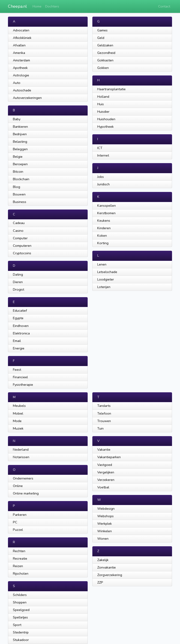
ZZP (100, 582)
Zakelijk (103, 560)
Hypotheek (105, 127)
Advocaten (21, 30)
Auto (17, 83)
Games (102, 30)
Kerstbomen (106, 213)
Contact (164, 6)
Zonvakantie (107, 567)
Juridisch (103, 184)
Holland (103, 97)
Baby (17, 119)
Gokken (103, 68)
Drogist (19, 289)
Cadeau (19, 223)
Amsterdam (21, 60)
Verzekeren (106, 480)
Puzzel (18, 530)
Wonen (103, 539)
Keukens (104, 221)
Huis (101, 104)
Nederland (21, 449)
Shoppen (20, 602)
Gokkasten (105, 60)
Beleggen (20, 149)
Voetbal (103, 487)
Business (20, 202)
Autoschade (22, 90)
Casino (18, 231)
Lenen (102, 264)
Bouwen (19, 194)
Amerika (19, 53)
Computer (20, 238)
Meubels (19, 406)
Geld (101, 38)
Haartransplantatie (111, 89)
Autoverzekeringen (27, 98)
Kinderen (104, 228)
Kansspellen (107, 206)
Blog (17, 187)
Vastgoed (105, 465)
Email (17, 341)
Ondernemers (23, 478)
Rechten (19, 551)
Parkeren (20, 515)
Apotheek (20, 68)
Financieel (20, 377)
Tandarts (104, 406)
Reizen (18, 566)
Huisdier (103, 112)
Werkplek (105, 524)
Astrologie (21, 75)
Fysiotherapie (23, 385)
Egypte (18, 318)
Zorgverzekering (110, 575)
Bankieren (20, 127)
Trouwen (104, 421)
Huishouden (106, 119)
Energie (19, 348)
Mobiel (18, 413)
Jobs (101, 177)
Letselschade (107, 272)
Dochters (52, 6)
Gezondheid (106, 53)
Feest (17, 370)
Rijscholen (21, 573)
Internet (103, 155)
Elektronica (21, 333)
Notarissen (21, 457)
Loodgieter (106, 279)
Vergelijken (106, 472)
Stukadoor (21, 640)
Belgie (18, 157)
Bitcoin (18, 172)
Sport (17, 625)
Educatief (20, 311)
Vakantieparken (109, 457)
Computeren (22, 246)
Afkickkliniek (22, 38)
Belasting (20, 142)
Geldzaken (105, 45)
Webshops (105, 516)
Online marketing (26, 493)
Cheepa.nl (17, 6)
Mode (17, 421)
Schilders (20, 595)
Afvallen (19, 45)
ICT (100, 148)
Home (37, 6)
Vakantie (104, 449)
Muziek (18, 428)
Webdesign (106, 509)
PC (15, 522)
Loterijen (104, 287)
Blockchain (21, 179)
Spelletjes (20, 617)
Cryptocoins (22, 253)
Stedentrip (21, 632)
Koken (102, 236)
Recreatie (20, 558)
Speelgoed (21, 610)
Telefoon (104, 413)
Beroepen (20, 164)
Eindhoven (21, 326)
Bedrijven (20, 134)
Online (18, 486)
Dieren (18, 282)
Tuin (100, 428)
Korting (103, 243)
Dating (18, 274)
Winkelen (105, 531)
